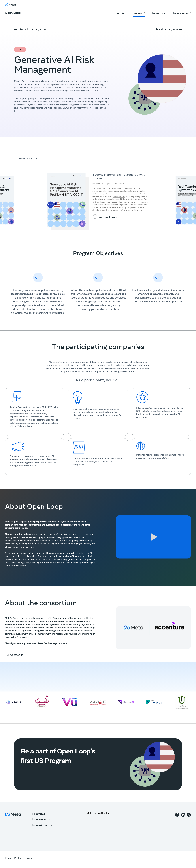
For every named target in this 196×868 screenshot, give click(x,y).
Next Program (167, 30)
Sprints (120, 13)
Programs (138, 13)
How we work (158, 13)
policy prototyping (52, 290)
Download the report (108, 217)
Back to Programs (32, 30)
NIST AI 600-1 (119, 197)
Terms (28, 858)
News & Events (181, 13)
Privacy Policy (13, 858)
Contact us (17, 655)
